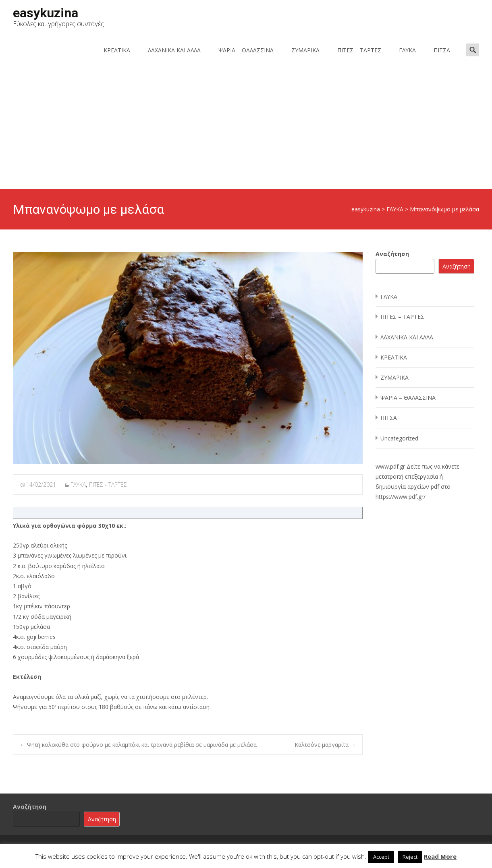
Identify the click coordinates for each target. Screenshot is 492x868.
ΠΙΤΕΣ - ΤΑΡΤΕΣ (108, 485)
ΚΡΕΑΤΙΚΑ (117, 50)
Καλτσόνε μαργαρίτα (325, 745)
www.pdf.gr (390, 466)
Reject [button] (410, 857)
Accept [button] (381, 857)
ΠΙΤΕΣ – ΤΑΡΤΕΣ (359, 50)
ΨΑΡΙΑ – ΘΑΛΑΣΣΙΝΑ (246, 50)
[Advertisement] (246, 129)
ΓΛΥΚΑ (407, 50)
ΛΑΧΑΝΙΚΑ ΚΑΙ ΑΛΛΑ (174, 50)
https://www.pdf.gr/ (401, 497)
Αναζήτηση (392, 254)
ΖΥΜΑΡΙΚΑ (305, 50)
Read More (440, 856)
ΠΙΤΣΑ (442, 50)
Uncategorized (399, 438)
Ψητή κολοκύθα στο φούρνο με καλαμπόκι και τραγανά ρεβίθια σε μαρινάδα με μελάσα (138, 745)
